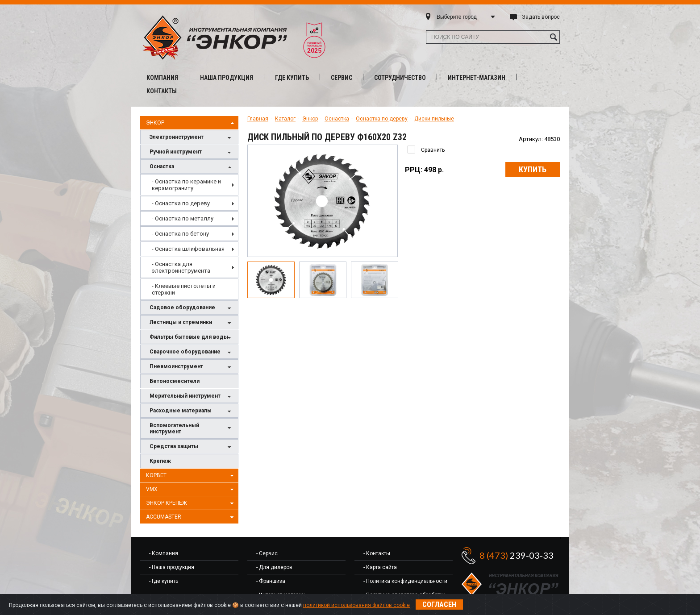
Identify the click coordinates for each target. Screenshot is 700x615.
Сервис (342, 78)
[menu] (189, 237)
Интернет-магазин (477, 78)
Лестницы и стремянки (192, 323)
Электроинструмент (192, 138)
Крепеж (160, 461)
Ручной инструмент (192, 152)
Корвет (191, 476)
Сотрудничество (400, 78)
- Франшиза (271, 581)
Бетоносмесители (175, 381)
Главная (258, 119)
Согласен (439, 605)
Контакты (162, 91)
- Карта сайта (380, 567)
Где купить (292, 78)
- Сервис (267, 553)
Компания (162, 78)
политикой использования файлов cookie (356, 605)
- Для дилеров (274, 567)
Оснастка (192, 167)
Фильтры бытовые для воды (192, 338)
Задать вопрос (541, 17)
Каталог (285, 119)
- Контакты (377, 553)
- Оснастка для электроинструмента (181, 267)
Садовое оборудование (192, 308)
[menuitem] (189, 185)
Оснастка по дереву (382, 119)
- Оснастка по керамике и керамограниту (186, 185)
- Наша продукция (172, 567)
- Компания (164, 553)
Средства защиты (192, 447)
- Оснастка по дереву (181, 203)
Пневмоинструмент (192, 367)
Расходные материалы (192, 411)
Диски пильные (434, 119)
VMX (191, 490)
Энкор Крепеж (191, 503)
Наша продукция (227, 78)
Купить (533, 169)
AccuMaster (191, 517)
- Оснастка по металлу (183, 218)
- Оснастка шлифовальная (188, 249)
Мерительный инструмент (192, 397)
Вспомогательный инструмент (192, 428)
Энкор (191, 123)
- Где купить (164, 581)
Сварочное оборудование (192, 352)
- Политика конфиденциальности (405, 581)
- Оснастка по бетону (180, 234)
